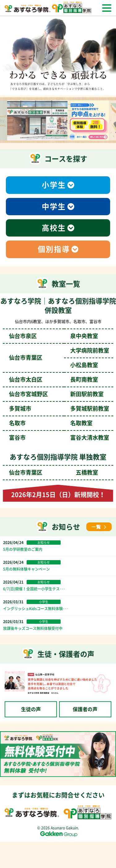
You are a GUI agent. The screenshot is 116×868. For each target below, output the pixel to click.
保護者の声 (85, 709)
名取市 (51, 423)
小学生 (54, 185)
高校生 (54, 228)
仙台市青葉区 (54, 472)
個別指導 (54, 249)
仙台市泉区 (54, 336)
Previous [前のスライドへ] (3, 122)
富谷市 (59, 438)
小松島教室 (84, 365)
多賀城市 (59, 409)
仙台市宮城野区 (56, 394)
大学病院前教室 (90, 350)
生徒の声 (31, 709)
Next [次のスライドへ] (113, 122)
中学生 (54, 207)
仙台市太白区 (54, 379)
